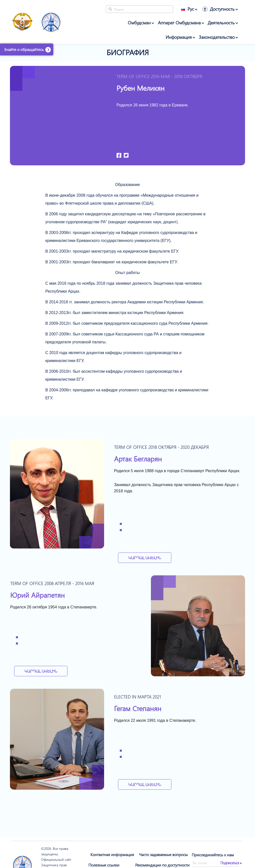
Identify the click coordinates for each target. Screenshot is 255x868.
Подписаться (230, 863)
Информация (179, 37)
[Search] (139, 9)
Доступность (222, 9)
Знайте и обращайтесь (24, 49)
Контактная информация (112, 854)
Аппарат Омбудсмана (179, 23)
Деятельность (221, 23)
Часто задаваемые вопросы (163, 854)
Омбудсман (139, 23)
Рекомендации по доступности (162, 865)
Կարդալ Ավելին (145, 558)
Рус (188, 9)
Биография (128, 52)
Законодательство (217, 37)
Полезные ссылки (104, 865)
